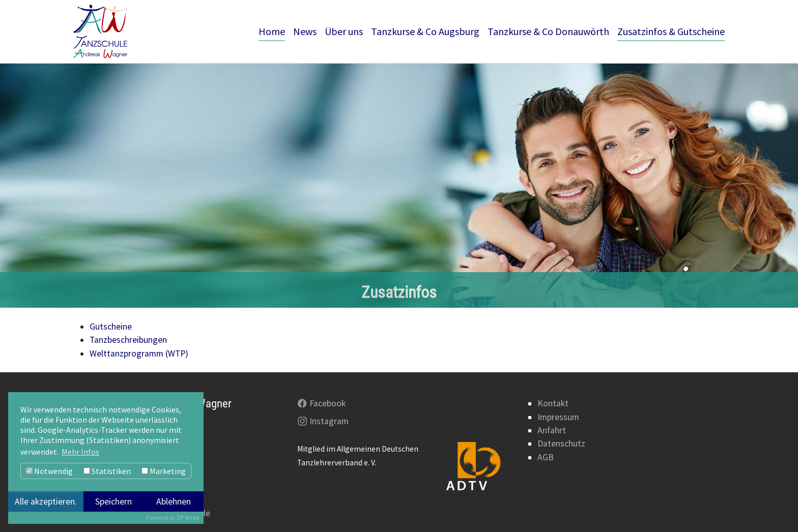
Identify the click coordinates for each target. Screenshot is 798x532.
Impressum (558, 417)
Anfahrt (552, 430)
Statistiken (107, 471)
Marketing (164, 471)
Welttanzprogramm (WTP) (139, 353)
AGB (546, 457)
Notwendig (49, 471)
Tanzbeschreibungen (128, 340)
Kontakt (553, 403)
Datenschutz (561, 444)
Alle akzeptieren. (46, 501)
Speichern (113, 501)
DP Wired (188, 518)
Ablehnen (174, 501)
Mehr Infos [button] (80, 452)
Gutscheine (111, 327)
